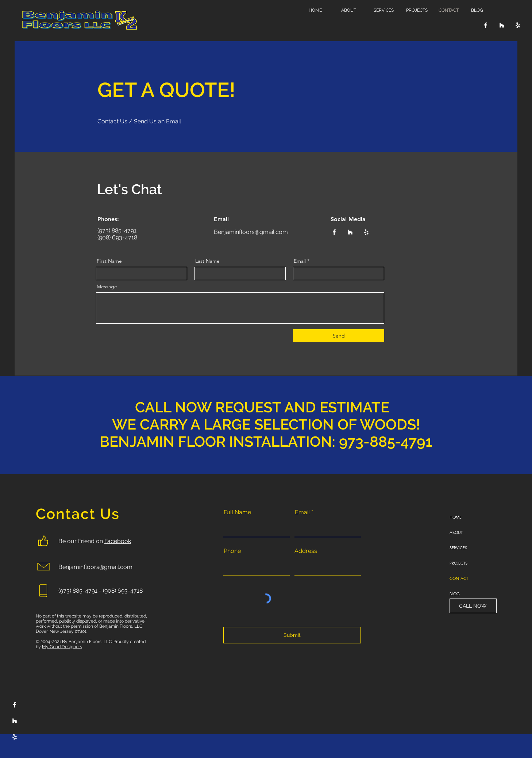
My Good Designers (62, 647)
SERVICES (458, 548)
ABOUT (456, 532)
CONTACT (459, 578)
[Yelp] (518, 25)
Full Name (237, 512)
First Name (109, 261)
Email (300, 261)
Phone (232, 551)
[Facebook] (486, 25)
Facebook (118, 541)
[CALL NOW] (473, 606)
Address (306, 551)
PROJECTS (458, 563)
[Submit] (292, 635)
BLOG (455, 594)
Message (107, 286)
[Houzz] (502, 25)
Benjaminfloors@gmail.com (252, 232)
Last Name (207, 261)
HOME (456, 517)
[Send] (339, 336)
